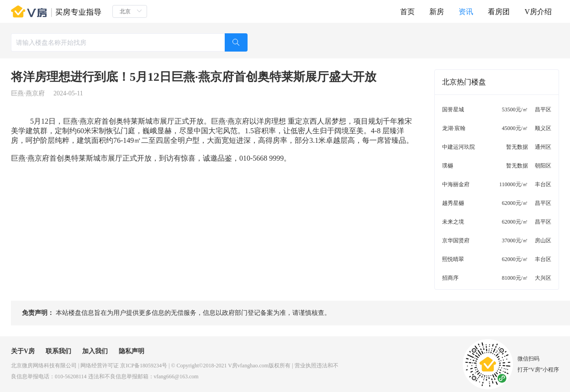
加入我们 (95, 351)
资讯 (466, 12)
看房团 (499, 12)
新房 (437, 12)
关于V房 (23, 351)
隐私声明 (132, 351)
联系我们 (58, 351)
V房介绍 (538, 12)
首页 (407, 12)
